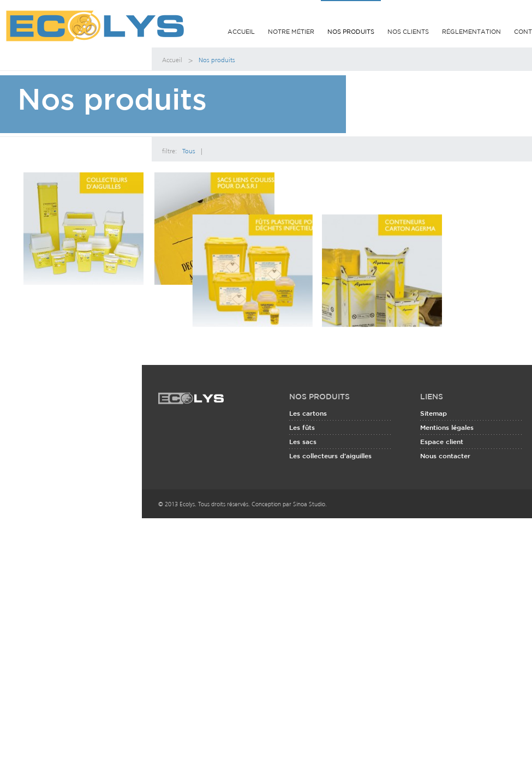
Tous (189, 150)
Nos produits (351, 31)
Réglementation (471, 32)
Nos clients (408, 32)
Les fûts (302, 451)
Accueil (241, 32)
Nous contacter (445, 479)
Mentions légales (447, 451)
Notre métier (291, 32)
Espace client (442, 465)
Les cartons (308, 437)
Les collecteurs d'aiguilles (330, 479)
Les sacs (303, 465)
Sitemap (434, 437)
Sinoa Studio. (310, 526)
